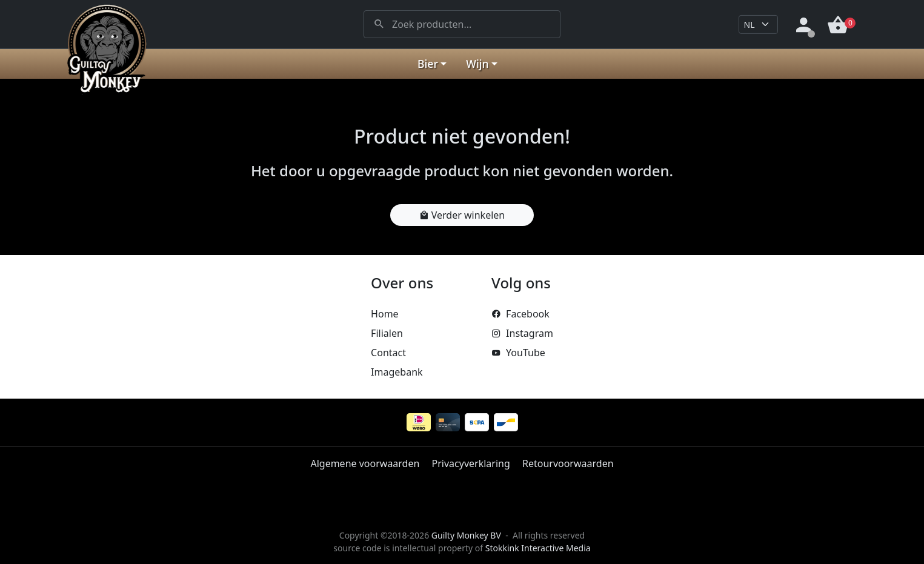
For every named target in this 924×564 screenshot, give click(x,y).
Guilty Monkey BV (466, 535)
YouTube (518, 353)
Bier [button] (428, 64)
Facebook (520, 314)
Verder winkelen (462, 215)
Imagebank (397, 372)
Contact (388, 353)
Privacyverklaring (471, 463)
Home (385, 314)
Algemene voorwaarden (365, 463)
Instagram (522, 333)
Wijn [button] (477, 64)
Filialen (387, 333)
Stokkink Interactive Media (538, 548)
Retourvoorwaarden (568, 463)
